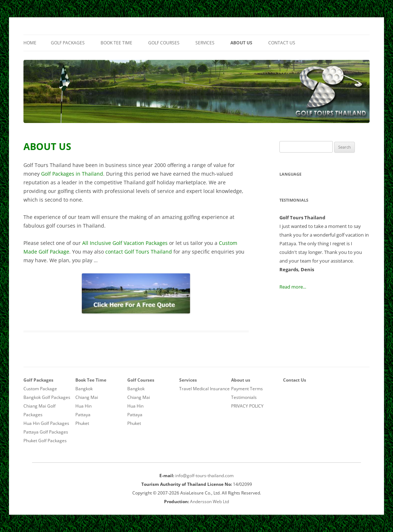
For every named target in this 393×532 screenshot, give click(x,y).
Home (30, 43)
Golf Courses (164, 43)
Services (205, 43)
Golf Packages (68, 43)
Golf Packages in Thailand (72, 174)
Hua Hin (83, 406)
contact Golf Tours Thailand (139, 252)
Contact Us (282, 43)
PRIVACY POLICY (247, 406)
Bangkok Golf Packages (47, 397)
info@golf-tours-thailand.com (204, 476)
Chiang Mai (87, 397)
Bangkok (84, 389)
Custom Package (40, 389)
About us (241, 43)
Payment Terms (247, 389)
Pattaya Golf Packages (46, 432)
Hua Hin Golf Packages (46, 423)
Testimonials (244, 397)
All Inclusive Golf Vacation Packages (125, 243)
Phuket (82, 423)
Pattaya (83, 415)
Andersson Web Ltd (209, 502)
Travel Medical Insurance (204, 389)
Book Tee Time (116, 43)
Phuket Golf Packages (45, 441)
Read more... (293, 287)
